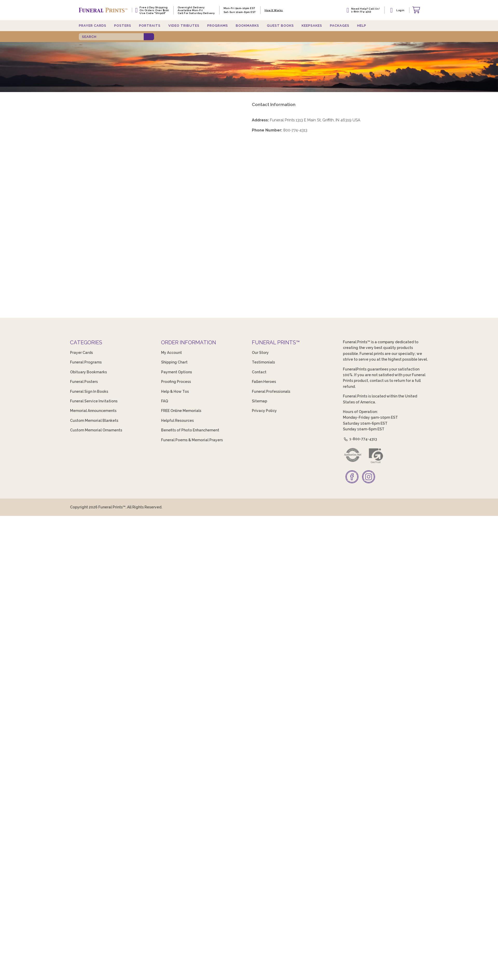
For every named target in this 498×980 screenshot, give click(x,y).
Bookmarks (247, 26)
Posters (123, 26)
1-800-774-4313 (360, 439)
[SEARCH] (111, 37)
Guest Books (280, 26)
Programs (218, 26)
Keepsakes (312, 26)
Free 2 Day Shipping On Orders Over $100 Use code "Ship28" (154, 10)
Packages (340, 26)
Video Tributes (184, 26)
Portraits (150, 26)
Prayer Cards (93, 26)
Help (362, 26)
